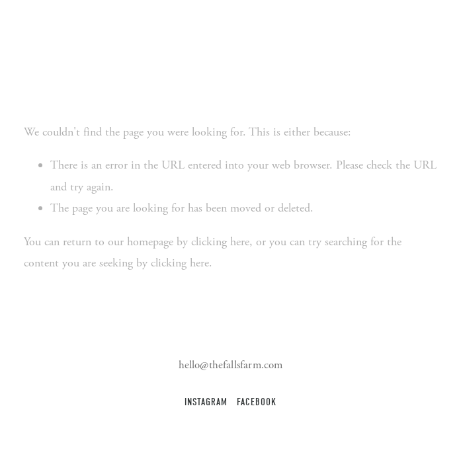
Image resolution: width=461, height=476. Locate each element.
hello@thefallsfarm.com (231, 365)
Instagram (206, 402)
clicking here (220, 242)
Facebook (256, 402)
